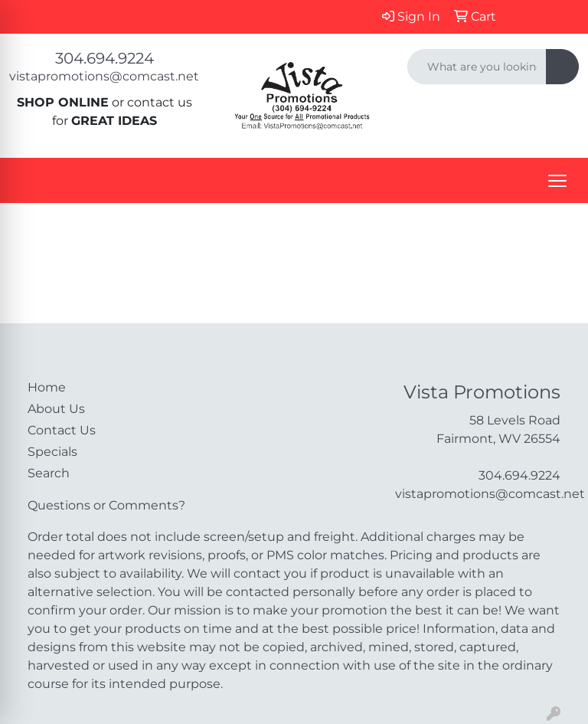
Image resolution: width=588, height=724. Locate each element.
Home (47, 387)
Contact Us (62, 430)
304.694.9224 (105, 58)
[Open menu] (557, 181)
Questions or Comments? (106, 505)
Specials (52, 452)
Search (49, 473)
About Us (56, 409)
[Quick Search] (477, 67)
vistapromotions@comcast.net (104, 76)
